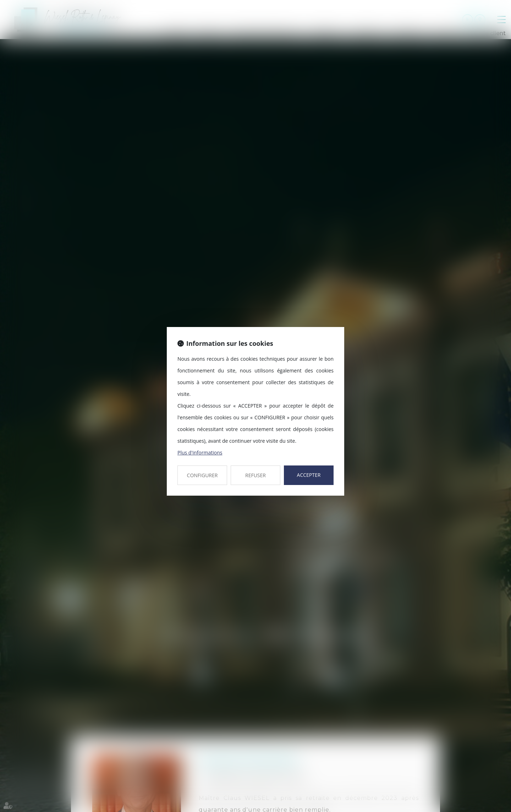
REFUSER (255, 475)
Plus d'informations (200, 453)
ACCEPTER (309, 475)
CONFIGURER (202, 475)
